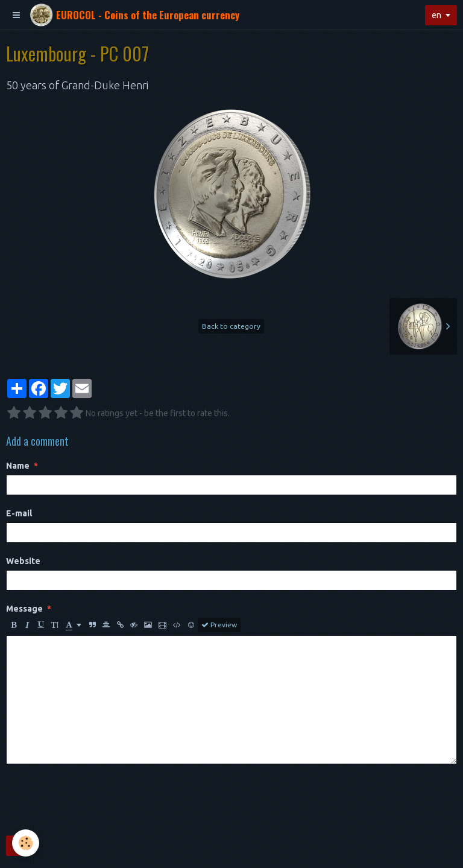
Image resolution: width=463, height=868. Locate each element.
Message (24, 609)
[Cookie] (26, 843)
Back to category (231, 326)
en (436, 15)
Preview (219, 625)
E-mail (19, 513)
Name (18, 466)
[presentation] (98, 800)
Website (23, 561)
